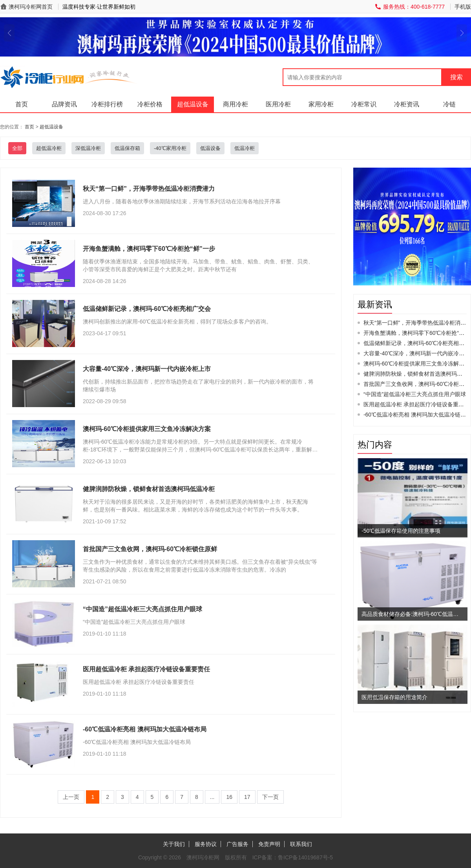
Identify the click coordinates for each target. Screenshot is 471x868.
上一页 (71, 797)
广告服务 (237, 844)
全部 (17, 148)
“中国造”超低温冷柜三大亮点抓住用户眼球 (415, 394)
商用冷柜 (235, 104)
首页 (22, 104)
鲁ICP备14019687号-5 (305, 857)
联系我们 (301, 844)
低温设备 (210, 148)
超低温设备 (193, 104)
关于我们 (174, 844)
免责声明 (269, 844)
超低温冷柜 (49, 148)
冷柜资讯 (407, 104)
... (212, 797)
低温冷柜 (245, 148)
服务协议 (206, 844)
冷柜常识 (364, 104)
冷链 (449, 104)
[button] (9, 33)
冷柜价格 (150, 104)
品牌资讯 (64, 104)
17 (247, 797)
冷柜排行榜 (107, 104)
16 (229, 797)
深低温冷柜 (88, 148)
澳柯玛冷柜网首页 (31, 7)
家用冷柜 (321, 104)
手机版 (463, 7)
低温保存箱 (127, 148)
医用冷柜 (278, 104)
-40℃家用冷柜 (170, 148)
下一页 (270, 797)
